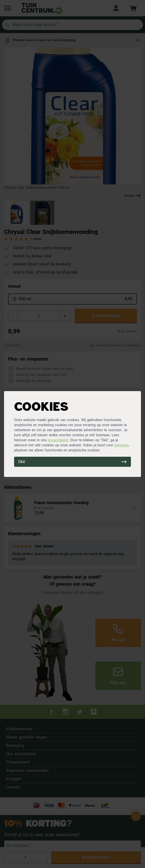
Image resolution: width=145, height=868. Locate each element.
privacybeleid (58, 440)
